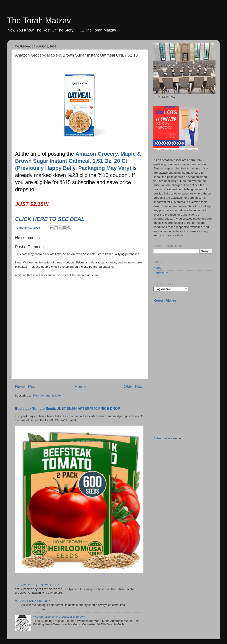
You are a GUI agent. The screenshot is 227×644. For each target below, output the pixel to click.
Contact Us (161, 273)
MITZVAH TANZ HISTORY (32, 601)
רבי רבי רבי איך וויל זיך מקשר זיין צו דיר (39, 585)
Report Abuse (165, 300)
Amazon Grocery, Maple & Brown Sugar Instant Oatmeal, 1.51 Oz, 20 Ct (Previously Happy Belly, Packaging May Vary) (78, 161)
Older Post (134, 386)
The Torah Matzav (39, 21)
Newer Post (26, 386)
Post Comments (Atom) (49, 396)
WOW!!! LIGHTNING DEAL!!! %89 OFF (59, 617)
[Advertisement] (187, 337)
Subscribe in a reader (168, 438)
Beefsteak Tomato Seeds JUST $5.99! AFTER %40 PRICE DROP (67, 409)
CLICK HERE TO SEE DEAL (50, 219)
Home (80, 386)
